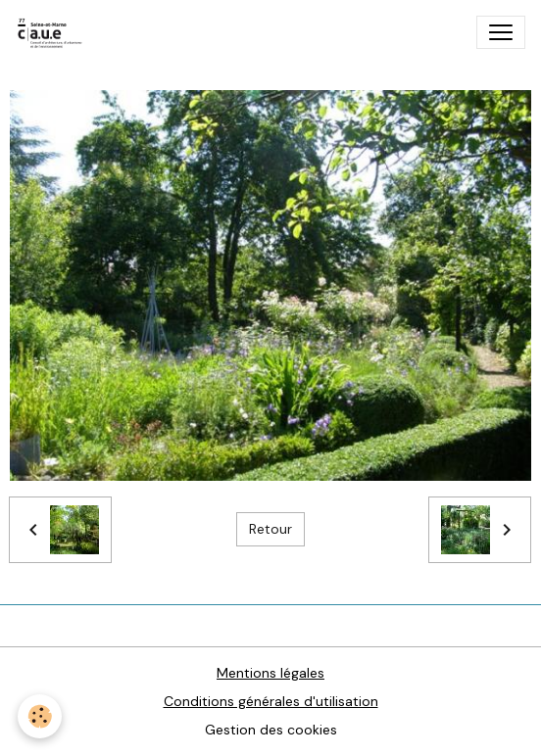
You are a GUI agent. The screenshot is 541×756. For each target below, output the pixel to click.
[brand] (54, 32)
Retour (270, 529)
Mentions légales (270, 673)
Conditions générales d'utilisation (271, 701)
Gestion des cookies (271, 730)
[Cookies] (40, 716)
